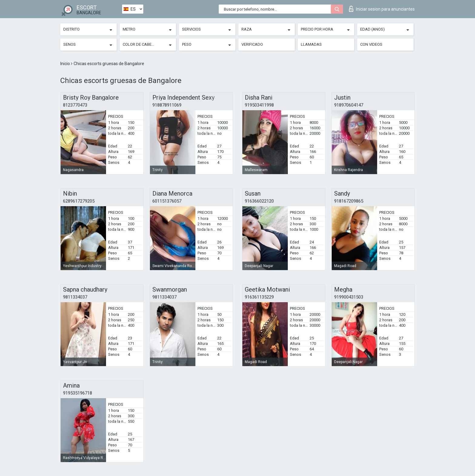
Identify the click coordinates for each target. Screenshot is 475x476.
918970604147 (349, 105)
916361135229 (259, 297)
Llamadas (311, 44)
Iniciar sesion (382, 9)
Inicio (66, 64)
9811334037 (75, 297)
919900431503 (349, 297)
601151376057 (167, 201)
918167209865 (349, 201)
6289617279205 (79, 201)
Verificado (252, 44)
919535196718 (78, 393)
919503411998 (259, 105)
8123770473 (75, 105)
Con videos (371, 44)
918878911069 (167, 105)
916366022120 (259, 201)
